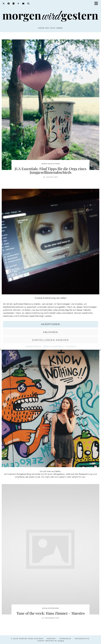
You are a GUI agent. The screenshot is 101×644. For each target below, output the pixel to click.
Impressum (71, 346)
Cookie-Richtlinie (33, 346)
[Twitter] (4, 4)
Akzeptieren (50, 324)
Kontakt (51, 639)
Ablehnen (50, 332)
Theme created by (51, 641)
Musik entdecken (50, 608)
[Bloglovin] (18, 4)
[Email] (23, 4)
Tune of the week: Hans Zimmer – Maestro (50, 613)
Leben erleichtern (50, 164)
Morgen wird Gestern (31, 639)
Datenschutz (82, 639)
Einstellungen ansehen (50, 340)
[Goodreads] (14, 4)
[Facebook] (9, 4)
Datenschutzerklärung (54, 346)
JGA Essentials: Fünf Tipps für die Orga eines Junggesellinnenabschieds (50, 170)
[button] (97, 4)
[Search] (28, 4)
